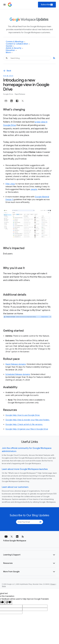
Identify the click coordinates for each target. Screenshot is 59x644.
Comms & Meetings (16, 42)
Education (11, 50)
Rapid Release (20, 94)
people (34, 189)
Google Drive (8, 94)
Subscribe (47, 5)
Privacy (53, 584)
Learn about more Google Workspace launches (25, 469)
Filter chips (10, 184)
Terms (4, 586)
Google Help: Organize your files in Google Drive (27, 429)
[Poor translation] (8, 603)
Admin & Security (14, 48)
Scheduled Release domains (18, 374)
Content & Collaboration (18, 44)
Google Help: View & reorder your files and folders (28, 420)
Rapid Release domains (16, 364)
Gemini (10, 46)
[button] (29, 555)
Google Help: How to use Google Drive (23, 415)
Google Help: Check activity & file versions (24, 424)
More (9, 53)
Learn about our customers (15, 487)
